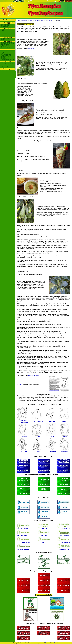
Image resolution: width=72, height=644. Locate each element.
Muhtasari (3, 59)
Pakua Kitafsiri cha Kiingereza (8, 60)
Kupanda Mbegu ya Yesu (7, 53)
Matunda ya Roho (5, 56)
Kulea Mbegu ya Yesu (6, 55)
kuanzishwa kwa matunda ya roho (30, 20)
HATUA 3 (3, 32)
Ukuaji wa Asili (4, 65)
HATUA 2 (3, 31)
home (19, 20)
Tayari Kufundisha (5, 26)
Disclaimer (48, 643)
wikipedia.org (31, 49)
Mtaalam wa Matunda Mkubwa (8, 44)
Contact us (56, 643)
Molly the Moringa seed (6, 54)
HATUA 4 (3, 33)
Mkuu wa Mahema (5, 27)
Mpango (3, 39)
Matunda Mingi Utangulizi (7, 42)
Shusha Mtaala (4, 47)
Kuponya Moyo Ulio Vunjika (7, 64)
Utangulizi (3, 51)
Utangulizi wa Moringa (6, 52)
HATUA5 (3, 34)
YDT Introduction (5, 70)
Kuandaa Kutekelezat (6, 24)
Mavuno (3, 57)
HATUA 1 (3, 30)
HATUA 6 (3, 35)
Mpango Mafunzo (5, 38)
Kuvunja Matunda (5, 45)
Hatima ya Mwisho (5, 46)
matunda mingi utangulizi (47, 20)
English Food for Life (6, 48)
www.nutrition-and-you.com (34, 272)
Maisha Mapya (4, 63)
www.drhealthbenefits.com (34, 375)
